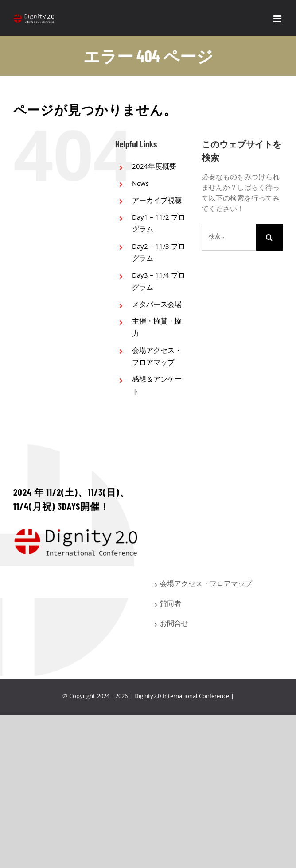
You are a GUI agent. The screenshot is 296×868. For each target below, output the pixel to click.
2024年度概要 (154, 167)
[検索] (269, 237)
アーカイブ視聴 (157, 201)
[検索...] (229, 237)
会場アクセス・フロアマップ (157, 357)
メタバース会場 (157, 305)
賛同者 (171, 605)
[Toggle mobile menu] (278, 19)
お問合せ (174, 625)
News (140, 185)
